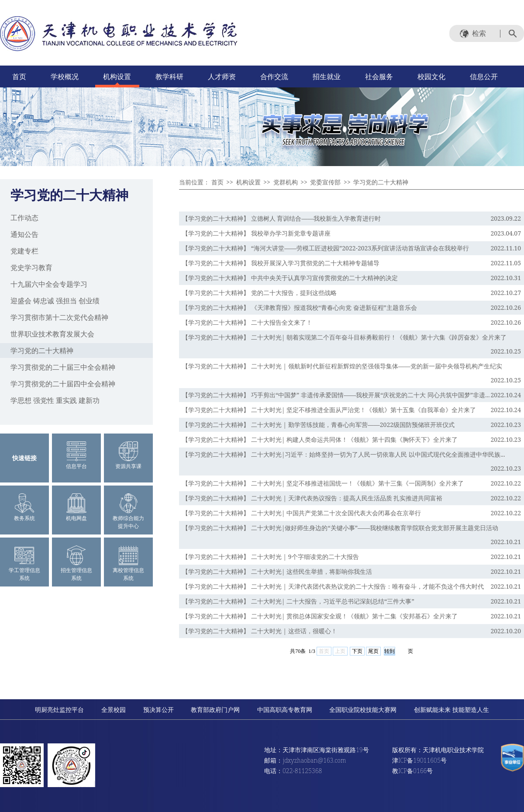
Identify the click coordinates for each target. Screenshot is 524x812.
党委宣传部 (325, 182)
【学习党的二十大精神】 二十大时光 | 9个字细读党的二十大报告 (271, 557)
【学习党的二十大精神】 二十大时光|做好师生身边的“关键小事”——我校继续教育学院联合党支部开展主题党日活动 (340, 528)
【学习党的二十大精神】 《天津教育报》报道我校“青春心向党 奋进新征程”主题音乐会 (300, 307)
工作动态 (24, 218)
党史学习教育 (31, 267)
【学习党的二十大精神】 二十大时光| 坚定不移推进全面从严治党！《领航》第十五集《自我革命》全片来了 (329, 410)
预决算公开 (159, 710)
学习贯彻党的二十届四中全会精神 (63, 384)
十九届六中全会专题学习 (49, 284)
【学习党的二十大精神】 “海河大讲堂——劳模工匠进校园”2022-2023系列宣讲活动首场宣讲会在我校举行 (326, 248)
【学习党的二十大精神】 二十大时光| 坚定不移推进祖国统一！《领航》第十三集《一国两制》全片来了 (323, 483)
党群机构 (286, 182)
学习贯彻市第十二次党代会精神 (59, 317)
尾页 (373, 651)
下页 (357, 651)
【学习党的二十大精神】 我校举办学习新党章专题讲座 (256, 233)
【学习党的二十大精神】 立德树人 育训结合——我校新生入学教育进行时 (281, 218)
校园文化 (431, 76)
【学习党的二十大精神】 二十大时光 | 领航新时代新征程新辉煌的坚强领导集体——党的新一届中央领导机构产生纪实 (342, 366)
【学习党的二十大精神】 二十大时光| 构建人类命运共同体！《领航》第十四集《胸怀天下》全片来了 (320, 439)
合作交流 (274, 76)
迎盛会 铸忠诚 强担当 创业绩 (55, 301)
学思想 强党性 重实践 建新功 (55, 400)
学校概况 (65, 76)
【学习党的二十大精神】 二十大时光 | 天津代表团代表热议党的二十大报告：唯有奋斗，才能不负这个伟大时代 (333, 586)
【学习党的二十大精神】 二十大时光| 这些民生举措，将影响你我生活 (277, 571)
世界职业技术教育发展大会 (52, 334)
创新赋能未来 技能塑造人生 (452, 710)
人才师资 (222, 76)
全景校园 (114, 710)
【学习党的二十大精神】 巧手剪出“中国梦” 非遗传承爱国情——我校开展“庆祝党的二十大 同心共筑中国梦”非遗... (336, 395)
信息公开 (484, 76)
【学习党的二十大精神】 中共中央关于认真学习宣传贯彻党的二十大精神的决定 (290, 278)
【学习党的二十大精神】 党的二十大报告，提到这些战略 (259, 293)
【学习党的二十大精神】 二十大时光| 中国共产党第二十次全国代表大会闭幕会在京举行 (302, 513)
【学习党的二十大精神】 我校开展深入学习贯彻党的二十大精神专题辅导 (281, 263)
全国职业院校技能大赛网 (363, 710)
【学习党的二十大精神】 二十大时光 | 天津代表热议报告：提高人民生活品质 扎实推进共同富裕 (312, 498)
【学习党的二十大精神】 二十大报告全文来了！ (247, 322)
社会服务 (379, 76)
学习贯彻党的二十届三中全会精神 (63, 367)
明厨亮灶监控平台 (59, 710)
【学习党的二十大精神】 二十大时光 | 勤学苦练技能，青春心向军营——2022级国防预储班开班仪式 (318, 425)
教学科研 (169, 76)
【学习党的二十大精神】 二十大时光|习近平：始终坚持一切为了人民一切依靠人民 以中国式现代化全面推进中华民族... (344, 454)
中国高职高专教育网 (285, 710)
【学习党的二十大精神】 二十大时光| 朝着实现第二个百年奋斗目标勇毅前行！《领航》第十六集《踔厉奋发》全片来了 (344, 337)
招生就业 (327, 76)
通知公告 (24, 234)
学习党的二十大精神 (42, 350)
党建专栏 (24, 251)
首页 (19, 76)
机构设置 (117, 76)
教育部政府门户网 (215, 710)
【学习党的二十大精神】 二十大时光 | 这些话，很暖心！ (260, 631)
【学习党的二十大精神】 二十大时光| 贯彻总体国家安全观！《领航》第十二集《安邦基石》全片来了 (320, 616)
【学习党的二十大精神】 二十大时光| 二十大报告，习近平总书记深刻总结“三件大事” (298, 601)
